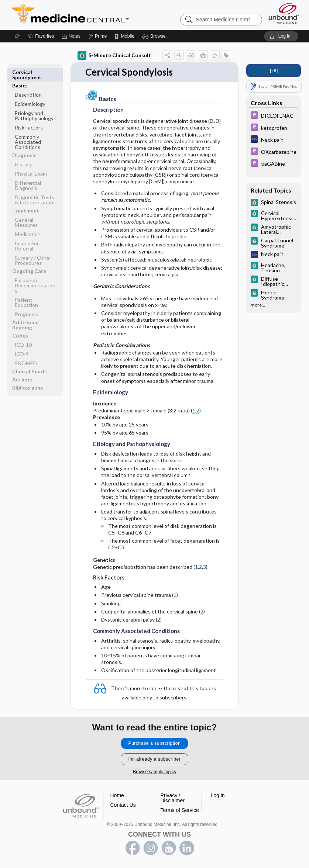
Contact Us (123, 805)
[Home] (17, 36)
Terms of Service (180, 810)
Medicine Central (103, 15)
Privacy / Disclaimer (173, 798)
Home (117, 795)
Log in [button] (218, 795)
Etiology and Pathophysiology (34, 102)
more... (258, 305)
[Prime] (97, 36)
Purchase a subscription (155, 743)
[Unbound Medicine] (284, 13)
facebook (133, 848)
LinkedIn (187, 848)
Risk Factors (29, 114)
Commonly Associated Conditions (28, 129)
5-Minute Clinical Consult (114, 55)
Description (28, 81)
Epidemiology (30, 91)
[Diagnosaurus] (274, 140)
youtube (169, 848)
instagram (151, 848)
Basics (20, 72)
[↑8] (274, 71)
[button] (155, 36)
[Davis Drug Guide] (274, 116)
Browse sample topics (154, 772)
